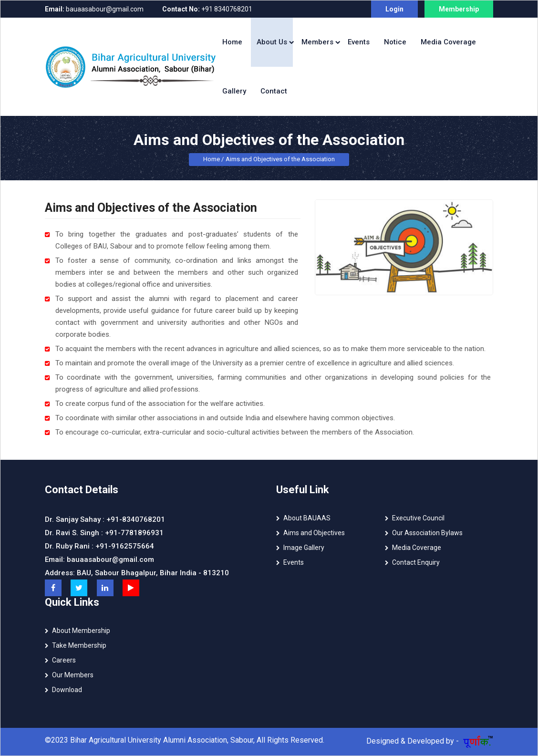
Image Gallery (304, 548)
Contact (274, 91)
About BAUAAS (307, 518)
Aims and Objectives (314, 533)
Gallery (234, 91)
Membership (459, 9)
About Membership (81, 631)
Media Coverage (448, 42)
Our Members (73, 675)
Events (359, 42)
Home (232, 42)
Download (67, 690)
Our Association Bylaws (427, 533)
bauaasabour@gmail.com (94, 9)
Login (394, 9)
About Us (272, 42)
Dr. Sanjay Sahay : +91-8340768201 (105, 519)
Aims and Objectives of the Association (280, 159)
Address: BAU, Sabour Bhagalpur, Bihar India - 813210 (137, 573)
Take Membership (79, 645)
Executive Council (418, 518)
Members (317, 42)
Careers (64, 660)
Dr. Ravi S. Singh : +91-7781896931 (104, 533)
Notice (395, 42)
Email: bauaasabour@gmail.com (99, 559)
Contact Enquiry (416, 562)
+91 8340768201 (207, 9)
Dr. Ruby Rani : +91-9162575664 (99, 546)
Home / (213, 159)
